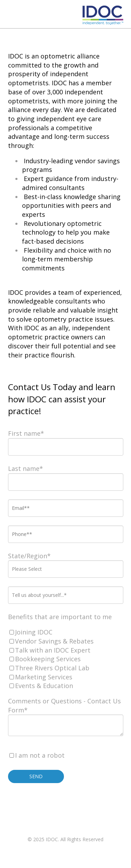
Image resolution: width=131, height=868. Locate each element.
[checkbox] (66, 659)
